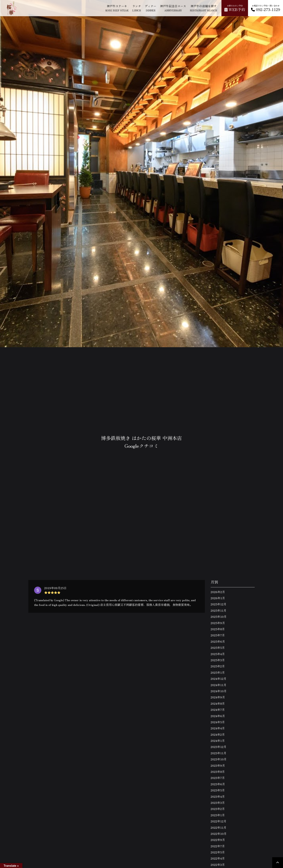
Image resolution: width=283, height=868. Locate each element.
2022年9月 (218, 840)
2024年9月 (218, 697)
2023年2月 (218, 809)
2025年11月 (218, 610)
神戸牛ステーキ (117, 8)
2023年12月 (218, 747)
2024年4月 (218, 728)
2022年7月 (218, 846)
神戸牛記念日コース (173, 8)
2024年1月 (218, 741)
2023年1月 (218, 815)
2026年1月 (218, 598)
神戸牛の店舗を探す (203, 8)
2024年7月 (218, 710)
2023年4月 (218, 796)
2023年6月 (218, 784)
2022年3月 (218, 865)
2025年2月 (218, 666)
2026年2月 (218, 592)
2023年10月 (219, 759)
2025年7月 (218, 635)
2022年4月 (218, 858)
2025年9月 (218, 623)
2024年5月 (218, 722)
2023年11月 (218, 753)
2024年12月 (218, 679)
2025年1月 (218, 672)
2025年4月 (218, 654)
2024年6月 (218, 716)
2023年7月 (218, 778)
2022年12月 (218, 821)
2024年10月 (219, 691)
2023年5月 (218, 790)
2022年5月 (218, 852)
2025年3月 (218, 660)
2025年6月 (218, 641)
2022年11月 (218, 827)
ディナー (151, 8)
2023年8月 (218, 772)
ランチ (137, 8)
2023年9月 (218, 765)
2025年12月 (218, 604)
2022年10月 (219, 834)
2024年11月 (218, 685)
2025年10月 (219, 617)
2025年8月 (218, 629)
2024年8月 (218, 703)
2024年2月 (218, 734)
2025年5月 (218, 648)
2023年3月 (218, 803)
